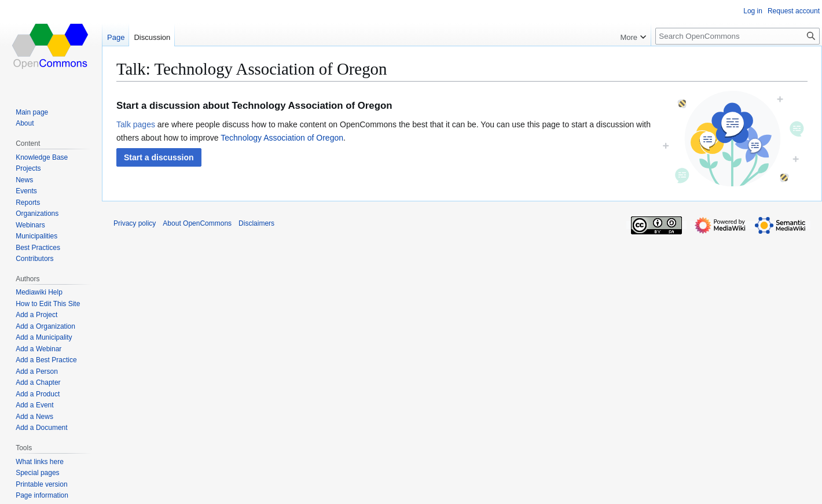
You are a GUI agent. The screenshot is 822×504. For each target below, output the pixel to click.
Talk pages (136, 124)
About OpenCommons (197, 223)
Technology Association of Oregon (282, 138)
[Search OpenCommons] (737, 36)
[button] (159, 157)
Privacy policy (135, 223)
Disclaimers (256, 223)
